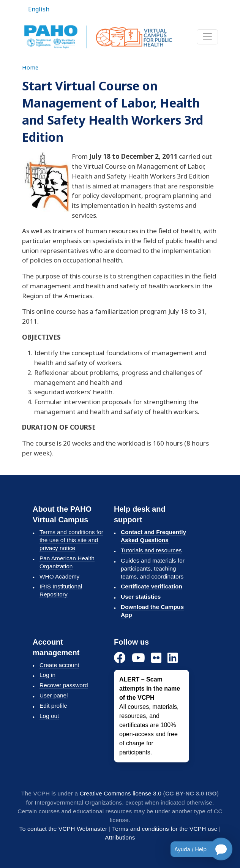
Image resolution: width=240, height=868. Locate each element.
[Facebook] (120, 658)
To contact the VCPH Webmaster (63, 829)
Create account (59, 665)
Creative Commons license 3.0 (121, 793)
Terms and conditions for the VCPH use (165, 829)
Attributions (120, 837)
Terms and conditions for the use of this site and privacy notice (71, 540)
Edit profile (53, 706)
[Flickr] (156, 658)
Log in (47, 675)
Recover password (64, 685)
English (39, 9)
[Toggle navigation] (207, 37)
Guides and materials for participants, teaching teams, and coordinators (153, 568)
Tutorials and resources (151, 550)
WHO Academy (59, 576)
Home (30, 67)
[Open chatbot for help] (196, 849)
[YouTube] (138, 658)
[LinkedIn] (173, 658)
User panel (54, 695)
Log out (49, 716)
